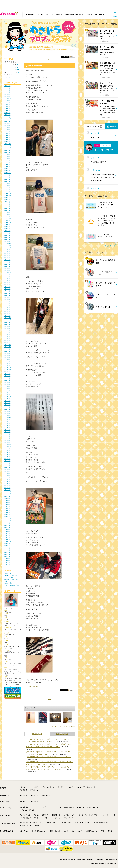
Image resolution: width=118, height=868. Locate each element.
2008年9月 (7, 523)
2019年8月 (7, 252)
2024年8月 (7, 127)
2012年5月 (7, 432)
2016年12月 (8, 318)
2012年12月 (8, 417)
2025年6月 (7, 107)
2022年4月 (7, 185)
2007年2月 (7, 562)
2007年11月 (8, 544)
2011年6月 (7, 455)
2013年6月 (7, 405)
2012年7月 (7, 428)
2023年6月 (7, 156)
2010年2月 (7, 488)
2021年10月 (8, 198)
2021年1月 (7, 216)
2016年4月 (7, 335)
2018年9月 (7, 274)
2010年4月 (7, 484)
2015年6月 (7, 355)
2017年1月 (7, 316)
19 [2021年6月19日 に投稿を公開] (18, 70)
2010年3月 (7, 486)
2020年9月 (7, 225)
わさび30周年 (8, 583)
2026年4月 (7, 86)
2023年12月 (8, 144)
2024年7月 (7, 129)
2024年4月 (7, 136)
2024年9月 (7, 125)
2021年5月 (7, 208)
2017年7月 (7, 303)
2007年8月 (7, 550)
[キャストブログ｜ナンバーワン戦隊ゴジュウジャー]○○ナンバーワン (49, 757)
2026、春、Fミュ (9, 577)
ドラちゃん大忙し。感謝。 (12, 585)
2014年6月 (7, 380)
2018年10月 (8, 272)
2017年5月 (7, 308)
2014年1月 (7, 390)
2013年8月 (7, 401)
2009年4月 (7, 509)
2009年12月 (8, 492)
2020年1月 (7, 241)
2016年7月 (7, 328)
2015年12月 (8, 343)
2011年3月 (7, 461)
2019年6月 (7, 256)
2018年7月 (7, 279)
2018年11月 (8, 270)
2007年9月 (7, 548)
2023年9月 (7, 150)
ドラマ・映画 (30, 15)
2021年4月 (7, 210)
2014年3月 (7, 386)
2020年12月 (8, 218)
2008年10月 (8, 521)
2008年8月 (7, 525)
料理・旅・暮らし (100, 15)
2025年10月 (8, 98)
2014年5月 (7, 382)
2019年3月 (7, 262)
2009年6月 (7, 504)
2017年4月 (7, 310)
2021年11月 (8, 196)
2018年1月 (7, 291)
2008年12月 (8, 517)
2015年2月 (7, 364)
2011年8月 (7, 451)
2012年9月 (7, 424)
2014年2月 (7, 388)
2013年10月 (8, 397)
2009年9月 (7, 498)
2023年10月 (8, 148)
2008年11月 (8, 519)
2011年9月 (7, 448)
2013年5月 (7, 407)
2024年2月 (7, 140)
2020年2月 (7, 239)
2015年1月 (7, 366)
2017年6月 (7, 305)
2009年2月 (7, 513)
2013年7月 (7, 403)
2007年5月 (7, 556)
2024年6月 (7, 131)
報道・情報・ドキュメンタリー (74, 15)
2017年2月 (7, 314)
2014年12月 (8, 368)
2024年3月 (7, 138)
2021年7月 (7, 204)
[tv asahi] (9, 15)
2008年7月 (7, 527)
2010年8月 (7, 475)
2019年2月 (7, 264)
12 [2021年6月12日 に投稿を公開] (18, 67)
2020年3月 (7, 237)
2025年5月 (7, 109)
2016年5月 (7, 332)
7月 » (16, 77)
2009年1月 (7, 515)
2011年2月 (7, 463)
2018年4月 (7, 285)
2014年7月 (7, 378)
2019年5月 (7, 258)
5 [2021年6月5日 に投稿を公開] (17, 65)
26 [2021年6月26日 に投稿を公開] (18, 72)
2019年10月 (8, 247)
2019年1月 (7, 266)
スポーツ (89, 15)
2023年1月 (7, 167)
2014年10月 (8, 372)
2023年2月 (7, 165)
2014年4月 (7, 384)
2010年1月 (7, 490)
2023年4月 (7, 160)
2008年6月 (7, 529)
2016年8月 (7, 326)
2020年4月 (7, 235)
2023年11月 (8, 146)
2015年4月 (7, 359)
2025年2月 (7, 115)
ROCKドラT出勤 (35, 66)
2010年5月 (7, 482)
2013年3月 (7, 411)
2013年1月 (7, 415)
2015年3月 (7, 361)
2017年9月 (7, 299)
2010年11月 (8, 469)
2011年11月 (8, 444)
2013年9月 (7, 399)
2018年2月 (7, 289)
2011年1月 (7, 465)
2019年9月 (7, 250)
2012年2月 (7, 438)
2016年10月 (8, 322)
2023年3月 (7, 162)
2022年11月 (8, 171)
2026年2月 (7, 90)
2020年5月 (7, 233)
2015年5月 (7, 357)
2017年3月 (7, 312)
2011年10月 (8, 446)
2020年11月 (8, 221)
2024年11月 (8, 121)
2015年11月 (8, 345)
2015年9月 (7, 349)
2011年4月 (7, 459)
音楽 (47, 15)
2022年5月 (7, 183)
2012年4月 (7, 434)
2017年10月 (8, 297)
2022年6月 (7, 181)
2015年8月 (7, 351)
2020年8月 (7, 227)
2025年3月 (7, 113)
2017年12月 (8, 293)
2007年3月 (7, 560)
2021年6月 (7, 206)
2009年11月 (8, 494)
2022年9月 (7, 175)
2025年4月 (7, 111)
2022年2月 (7, 189)
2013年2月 (7, 413)
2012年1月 (7, 440)
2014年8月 (7, 376)
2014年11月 (8, 370)
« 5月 (8, 77)
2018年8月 (7, 276)
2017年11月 (8, 295)
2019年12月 (8, 243)
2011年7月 (7, 453)
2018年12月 (8, 268)
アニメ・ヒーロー (57, 15)
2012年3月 (7, 436)
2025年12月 (8, 94)
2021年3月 (7, 212)
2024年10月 (8, 123)
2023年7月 (7, 154)
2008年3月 (7, 535)
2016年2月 (7, 339)
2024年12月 (8, 119)
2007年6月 (7, 554)
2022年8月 (7, 177)
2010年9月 (7, 473)
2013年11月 (8, 395)
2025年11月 (8, 96)
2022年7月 (7, 179)
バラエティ (40, 15)
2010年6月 (7, 480)
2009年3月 (7, 511)
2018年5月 (7, 283)
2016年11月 (8, 320)
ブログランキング (62, 734)
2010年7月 (7, 477)
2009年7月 (7, 502)
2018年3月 (7, 287)
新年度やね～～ (9, 573)
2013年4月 (7, 409)
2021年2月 (7, 214)
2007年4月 (7, 558)
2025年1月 (7, 117)
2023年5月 (7, 158)
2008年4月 (7, 533)
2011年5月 (7, 457)
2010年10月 (8, 471)
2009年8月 (7, 500)
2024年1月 (7, 142)
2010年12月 (8, 467)
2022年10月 (8, 173)
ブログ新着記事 (37, 734)
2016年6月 (7, 330)
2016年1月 (7, 341)
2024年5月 (7, 134)
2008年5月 (7, 531)
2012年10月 (8, 422)
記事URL (35, 686)
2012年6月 (7, 430)
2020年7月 (7, 229)
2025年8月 (7, 102)
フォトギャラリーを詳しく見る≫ (63, 726)
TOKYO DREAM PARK (11, 575)
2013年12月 (8, 393)
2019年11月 (8, 245)
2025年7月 (7, 105)
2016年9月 (7, 324)
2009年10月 (8, 496)
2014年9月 (7, 374)
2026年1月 (7, 92)
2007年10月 (8, 546)
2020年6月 (7, 231)
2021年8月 (7, 202)
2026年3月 (7, 88)
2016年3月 (7, 337)
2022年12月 (8, 169)
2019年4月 (7, 260)
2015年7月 (7, 353)
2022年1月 (7, 191)
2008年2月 (7, 537)
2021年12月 (8, 194)
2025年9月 (7, 100)
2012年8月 (7, 426)
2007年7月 (7, 552)
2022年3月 (7, 187)
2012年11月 (8, 420)
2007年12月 (8, 542)
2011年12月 (8, 442)
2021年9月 (7, 200)
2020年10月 (8, 223)
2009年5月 (7, 506)
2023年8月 (7, 152)
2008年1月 (7, 540)
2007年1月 (7, 564)
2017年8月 (7, 301)
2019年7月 (7, 254)
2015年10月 (8, 347)
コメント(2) (28, 686)
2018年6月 (7, 281)
